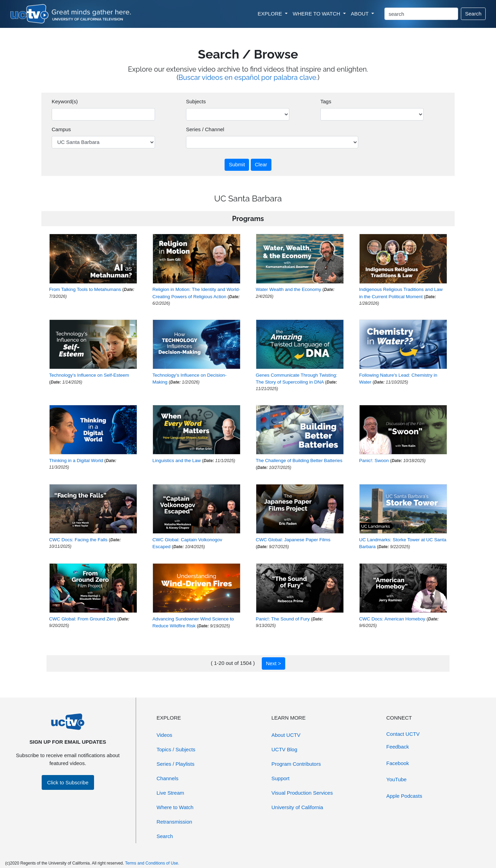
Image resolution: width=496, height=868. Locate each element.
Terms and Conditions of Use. (152, 863)
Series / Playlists (176, 764)
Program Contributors (296, 764)
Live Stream (170, 793)
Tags (326, 101)
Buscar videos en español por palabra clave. (248, 77)
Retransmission (174, 822)
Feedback (398, 747)
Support (281, 778)
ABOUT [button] (361, 14)
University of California (297, 807)
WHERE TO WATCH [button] (317, 14)
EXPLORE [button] (271, 14)
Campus (61, 129)
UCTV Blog (284, 749)
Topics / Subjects (176, 749)
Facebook (398, 763)
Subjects (196, 101)
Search (473, 14)
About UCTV (286, 735)
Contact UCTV (403, 734)
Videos (165, 735)
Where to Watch (175, 807)
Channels (168, 778)
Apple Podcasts (404, 796)
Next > (273, 663)
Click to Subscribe (68, 782)
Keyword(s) (65, 101)
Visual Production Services (302, 793)
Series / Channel (205, 129)
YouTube (397, 779)
